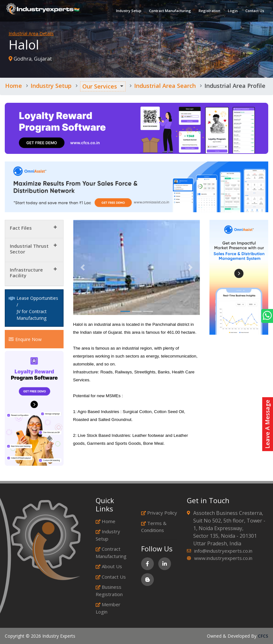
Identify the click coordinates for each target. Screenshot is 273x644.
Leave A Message (267, 424)
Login (233, 11)
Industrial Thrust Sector (29, 249)
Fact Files (21, 228)
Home (14, 86)
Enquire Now (25, 339)
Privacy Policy (159, 513)
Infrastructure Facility (26, 273)
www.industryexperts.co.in (223, 558)
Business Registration (109, 591)
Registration (209, 11)
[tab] (34, 229)
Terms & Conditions (154, 527)
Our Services (100, 86)
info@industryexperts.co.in (223, 551)
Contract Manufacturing (170, 11)
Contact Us (255, 11)
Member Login (108, 608)
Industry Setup (129, 11)
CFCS (263, 636)
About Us (109, 566)
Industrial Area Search (165, 86)
